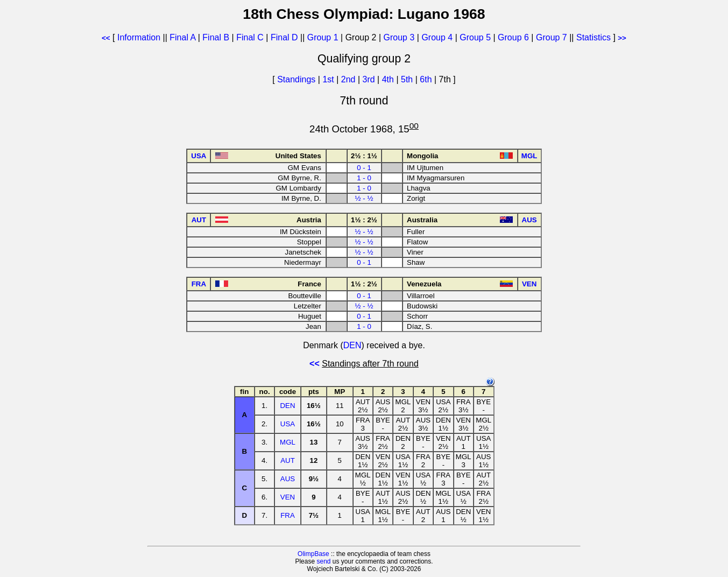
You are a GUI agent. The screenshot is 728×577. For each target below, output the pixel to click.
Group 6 (513, 37)
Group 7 (552, 37)
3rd (370, 79)
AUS (288, 479)
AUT (288, 460)
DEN (352, 345)
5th (408, 79)
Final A (182, 37)
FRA (288, 515)
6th (427, 79)
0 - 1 (364, 168)
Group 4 (437, 37)
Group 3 (399, 37)
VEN (288, 497)
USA (288, 424)
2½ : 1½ (364, 156)
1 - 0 (364, 178)
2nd (349, 79)
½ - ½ (364, 198)
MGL (288, 442)
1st (329, 79)
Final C (250, 37)
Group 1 (323, 37)
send (323, 561)
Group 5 (475, 37)
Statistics (593, 37)
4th (389, 79)
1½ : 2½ (364, 220)
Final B (216, 37)
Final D (284, 37)
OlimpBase (313, 554)
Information (139, 37)
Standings (296, 79)
